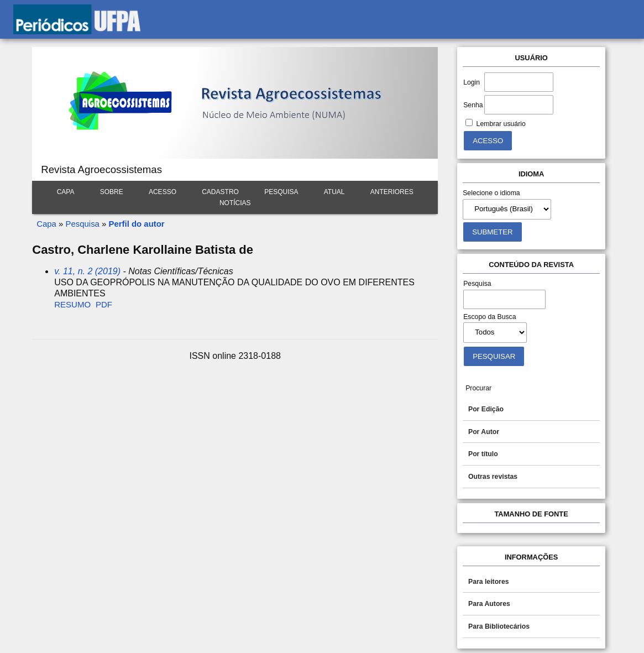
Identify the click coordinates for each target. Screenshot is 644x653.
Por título (483, 454)
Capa (66, 192)
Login (472, 82)
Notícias (235, 203)
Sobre (112, 192)
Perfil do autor (137, 224)
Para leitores (489, 582)
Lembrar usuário (501, 124)
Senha (473, 105)
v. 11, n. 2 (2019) (87, 271)
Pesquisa (281, 192)
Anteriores (392, 192)
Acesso (163, 192)
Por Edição (486, 409)
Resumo (72, 304)
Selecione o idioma (491, 193)
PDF (104, 304)
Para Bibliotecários (499, 626)
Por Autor (484, 432)
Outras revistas (493, 477)
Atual (334, 192)
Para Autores (489, 604)
